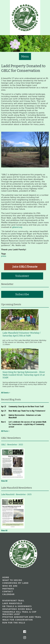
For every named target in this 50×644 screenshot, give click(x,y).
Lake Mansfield (12, 603)
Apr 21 (4, 411)
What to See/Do (12, 580)
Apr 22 (4, 406)
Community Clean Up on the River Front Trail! (26, 406)
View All (4, 481)
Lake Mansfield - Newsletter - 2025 (16, 494)
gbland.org (17, 227)
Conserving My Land (15, 583)
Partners (8, 589)
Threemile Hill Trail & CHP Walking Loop (19, 613)
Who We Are (10, 586)
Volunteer (22, 276)
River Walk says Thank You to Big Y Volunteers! (27, 411)
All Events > (6, 393)
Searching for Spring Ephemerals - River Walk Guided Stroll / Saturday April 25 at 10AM (24, 375)
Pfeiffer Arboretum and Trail (22, 617)
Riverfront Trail (13, 601)
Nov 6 (3, 422)
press (4, 256)
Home (6, 577)
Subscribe (22, 294)
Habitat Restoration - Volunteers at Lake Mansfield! (25, 416)
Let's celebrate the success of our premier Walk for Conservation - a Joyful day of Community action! (27, 424)
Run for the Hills (14, 623)
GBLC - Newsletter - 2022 (12, 445)
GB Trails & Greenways (17, 606)
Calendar (8, 594)
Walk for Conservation (18, 620)
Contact (8, 592)
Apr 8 (3, 415)
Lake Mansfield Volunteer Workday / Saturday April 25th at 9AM (22, 334)
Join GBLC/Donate (25, 267)
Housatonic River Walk (17, 609)
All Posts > (5, 431)
